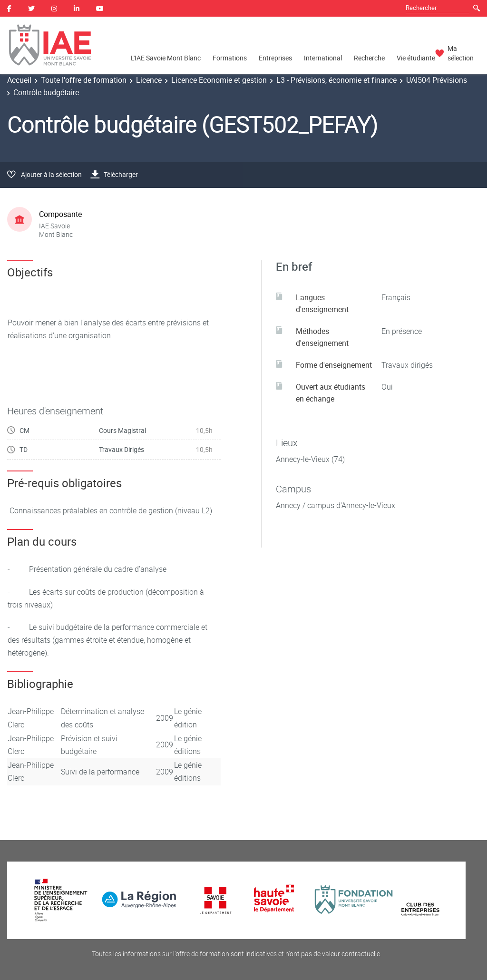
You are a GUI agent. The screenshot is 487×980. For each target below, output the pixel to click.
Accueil (19, 80)
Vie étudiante (416, 58)
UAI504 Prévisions (437, 80)
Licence (149, 80)
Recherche (369, 58)
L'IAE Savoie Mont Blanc (166, 58)
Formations (230, 58)
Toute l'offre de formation (84, 80)
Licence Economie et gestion (219, 80)
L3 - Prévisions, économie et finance (336, 80)
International (323, 58)
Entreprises (275, 58)
